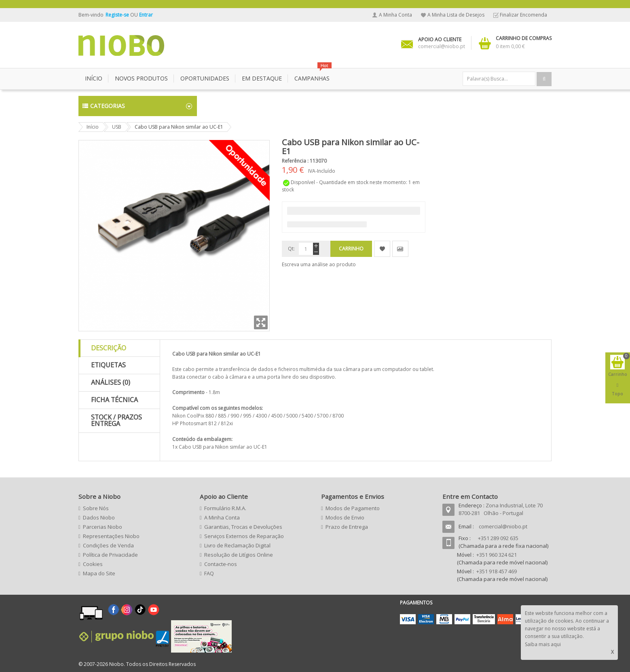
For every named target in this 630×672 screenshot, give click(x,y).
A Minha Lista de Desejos (456, 15)
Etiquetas (108, 365)
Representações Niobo (111, 536)
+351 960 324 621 (497, 555)
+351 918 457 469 (497, 571)
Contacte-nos (221, 564)
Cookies (93, 564)
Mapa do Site (99, 573)
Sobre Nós (96, 508)
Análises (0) (111, 382)
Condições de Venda (108, 545)
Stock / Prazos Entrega (116, 420)
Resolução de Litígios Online (239, 555)
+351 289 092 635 (498, 538)
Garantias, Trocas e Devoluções (243, 527)
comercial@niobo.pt (503, 526)
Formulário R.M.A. (225, 508)
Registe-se (118, 15)
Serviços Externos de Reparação (244, 536)
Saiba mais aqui (543, 644)
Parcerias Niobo (103, 527)
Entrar (146, 15)
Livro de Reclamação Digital (237, 545)
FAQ (209, 573)
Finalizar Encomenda (523, 15)
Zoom (261, 322)
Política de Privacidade (110, 555)
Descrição (109, 348)
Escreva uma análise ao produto (319, 264)
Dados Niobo (99, 517)
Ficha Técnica (114, 400)
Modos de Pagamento (353, 508)
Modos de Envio (345, 517)
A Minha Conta (395, 15)
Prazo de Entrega (347, 527)
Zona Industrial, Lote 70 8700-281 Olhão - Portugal (501, 509)
